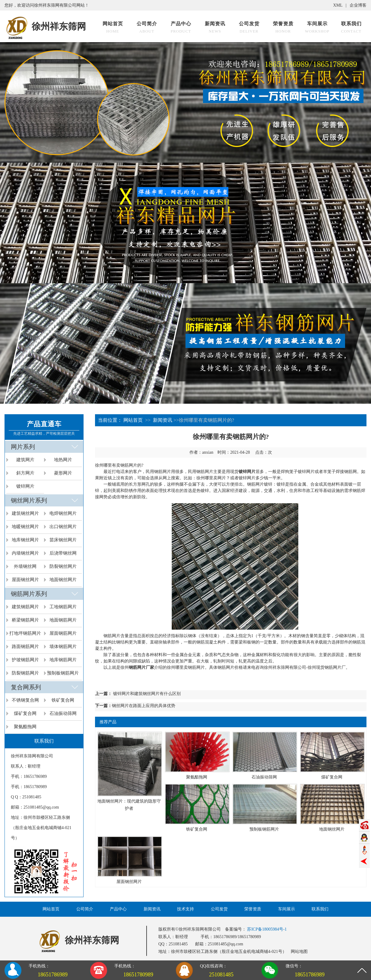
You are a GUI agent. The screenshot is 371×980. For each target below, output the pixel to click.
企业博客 (358, 5)
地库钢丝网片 (25, 540)
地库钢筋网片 (63, 660)
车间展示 (287, 909)
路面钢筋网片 (25, 647)
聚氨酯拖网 (25, 727)
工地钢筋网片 (63, 607)
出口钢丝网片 (63, 527)
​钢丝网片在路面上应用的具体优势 (144, 706)
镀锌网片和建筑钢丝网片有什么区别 (147, 694)
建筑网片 (25, 460)
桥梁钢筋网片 (25, 620)
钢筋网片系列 (29, 594)
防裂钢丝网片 (63, 566)
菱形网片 (63, 473)
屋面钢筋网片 (63, 633)
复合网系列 (26, 687)
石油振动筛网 (63, 713)
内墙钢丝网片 (25, 553)
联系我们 (320, 909)
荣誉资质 (253, 909)
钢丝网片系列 (29, 500)
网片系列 (23, 447)
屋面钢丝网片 (25, 580)
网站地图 (299, 952)
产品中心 (118, 909)
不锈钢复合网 (25, 700)
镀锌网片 (25, 486)
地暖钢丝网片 (25, 527)
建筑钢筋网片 (25, 607)
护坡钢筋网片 (25, 660)
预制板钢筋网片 (63, 673)
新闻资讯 (163, 420)
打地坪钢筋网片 (25, 633)
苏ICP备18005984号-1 (266, 929)
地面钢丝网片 (63, 580)
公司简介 (85, 909)
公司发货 (219, 909)
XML (338, 5)
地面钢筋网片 (63, 620)
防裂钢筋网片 (25, 673)
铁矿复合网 (63, 700)
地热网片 (63, 460)
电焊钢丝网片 (63, 513)
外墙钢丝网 (25, 566)
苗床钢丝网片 (63, 540)
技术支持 (185, 909)
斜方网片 (25, 473)
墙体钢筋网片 (63, 647)
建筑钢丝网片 (25, 513)
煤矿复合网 (25, 713)
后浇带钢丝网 (63, 553)
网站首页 (133, 420)
